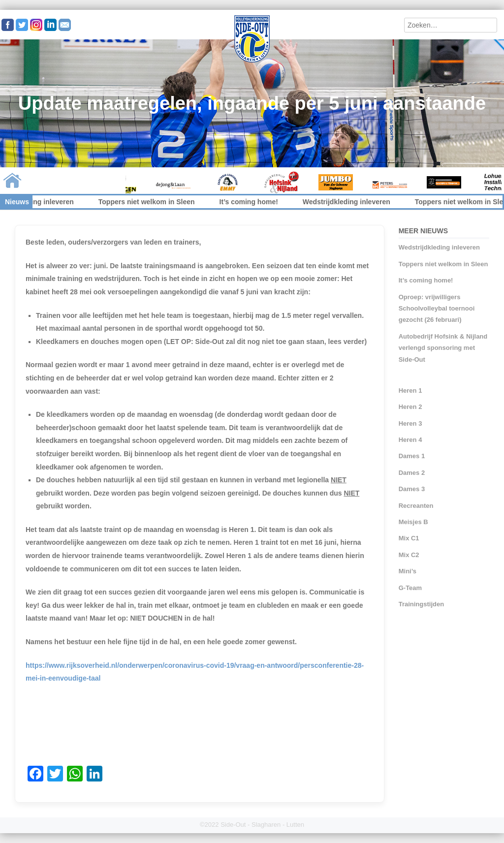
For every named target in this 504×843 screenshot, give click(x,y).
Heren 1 (410, 390)
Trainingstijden (421, 604)
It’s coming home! (253, 202)
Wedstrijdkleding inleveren (351, 202)
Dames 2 (412, 473)
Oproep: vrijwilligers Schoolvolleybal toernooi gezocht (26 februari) (437, 309)
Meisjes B (413, 522)
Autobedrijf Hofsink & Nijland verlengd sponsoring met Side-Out (443, 348)
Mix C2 (409, 555)
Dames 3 (412, 489)
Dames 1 (412, 456)
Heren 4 (410, 440)
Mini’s (408, 571)
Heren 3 (410, 423)
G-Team (410, 588)
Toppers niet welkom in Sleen (152, 202)
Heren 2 (410, 407)
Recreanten (416, 506)
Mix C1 (409, 538)
